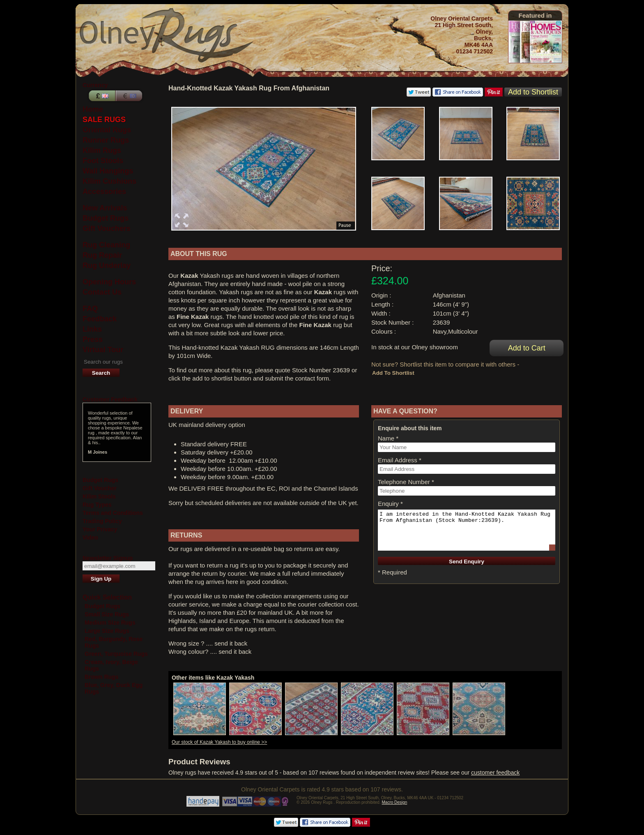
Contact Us (102, 292)
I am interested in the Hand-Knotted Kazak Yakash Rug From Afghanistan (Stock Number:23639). (467, 530)
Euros (130, 96)
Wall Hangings (108, 171)
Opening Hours (109, 282)
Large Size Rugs (107, 631)
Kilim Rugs (102, 150)
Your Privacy (100, 529)
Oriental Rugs (107, 130)
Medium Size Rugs (110, 623)
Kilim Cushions (109, 181)
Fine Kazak (193, 317)
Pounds (101, 96)
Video (90, 537)
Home (93, 109)
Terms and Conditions (113, 513)
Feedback (100, 319)
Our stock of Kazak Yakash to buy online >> (219, 742)
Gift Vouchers (107, 228)
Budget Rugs (106, 218)
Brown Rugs (101, 677)
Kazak (189, 276)
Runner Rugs (106, 140)
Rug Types (97, 505)
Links (92, 329)
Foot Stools (103, 161)
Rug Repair (102, 255)
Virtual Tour (103, 350)
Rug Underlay (107, 265)
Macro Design (395, 802)
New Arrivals (105, 208)
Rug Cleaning (106, 245)
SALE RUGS (104, 120)
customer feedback (495, 773)
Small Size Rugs (107, 614)
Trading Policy (102, 521)
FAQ (90, 309)
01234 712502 (474, 51)
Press (93, 339)
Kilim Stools (99, 496)
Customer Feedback (110, 399)
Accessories (104, 191)
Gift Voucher (100, 488)
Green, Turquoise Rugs (116, 654)
